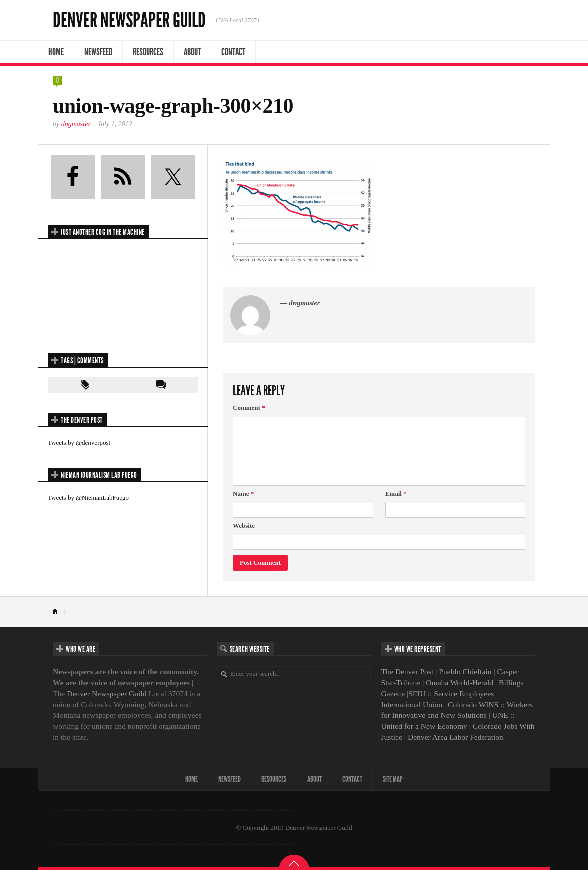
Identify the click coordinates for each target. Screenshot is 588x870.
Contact (233, 52)
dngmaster (76, 124)
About (192, 52)
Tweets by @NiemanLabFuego (88, 498)
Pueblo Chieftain (465, 671)
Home (56, 52)
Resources (148, 52)
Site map (393, 779)
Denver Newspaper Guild (129, 20)
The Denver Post (407, 671)
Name (243, 494)
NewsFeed (98, 52)
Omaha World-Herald (460, 682)
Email (396, 494)
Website (244, 526)
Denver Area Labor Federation (456, 737)
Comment (249, 407)
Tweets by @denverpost (79, 443)
